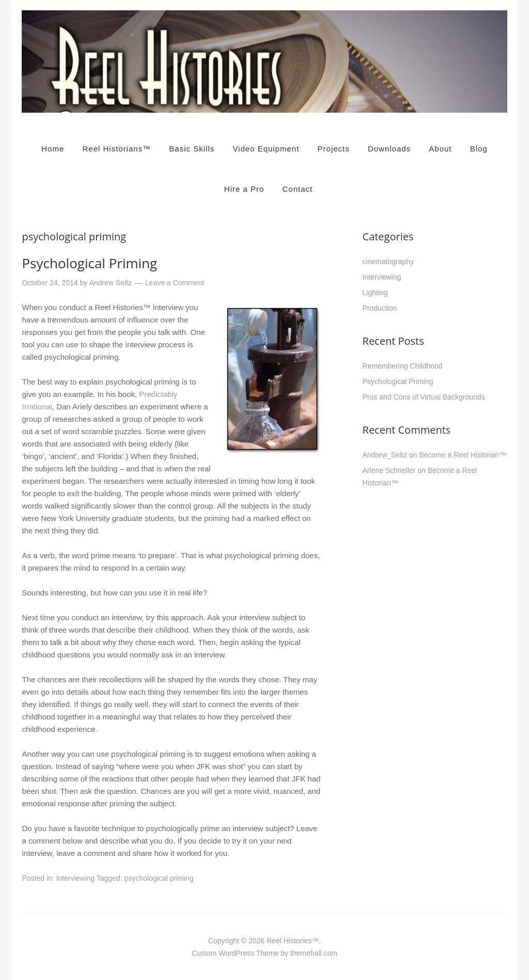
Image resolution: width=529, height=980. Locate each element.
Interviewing (76, 878)
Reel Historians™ (116, 149)
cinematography (388, 262)
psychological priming (159, 878)
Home (53, 149)
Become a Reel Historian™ (463, 455)
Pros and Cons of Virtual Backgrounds (424, 397)
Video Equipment (266, 149)
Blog (479, 149)
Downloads (389, 149)
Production (380, 308)
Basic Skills (192, 149)
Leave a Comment (175, 283)
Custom (204, 953)
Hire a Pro (244, 189)
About (440, 149)
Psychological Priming (89, 263)
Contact (298, 189)
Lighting (375, 293)
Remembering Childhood (403, 366)
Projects (334, 149)
